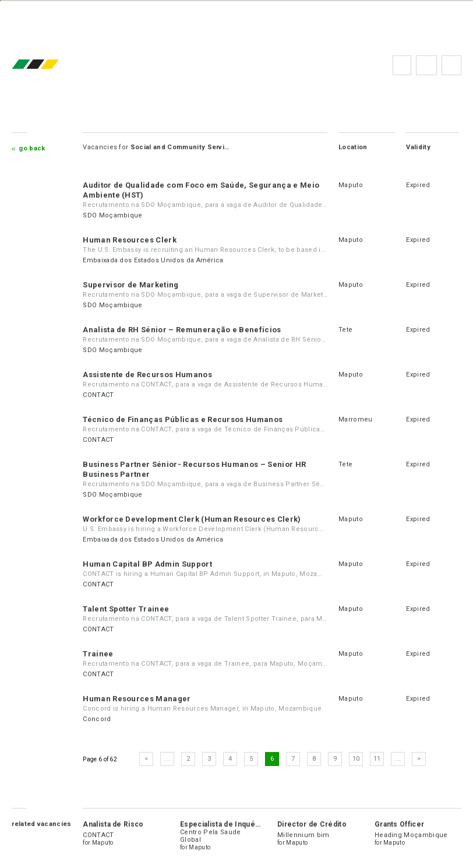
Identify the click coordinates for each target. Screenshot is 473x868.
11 (377, 759)
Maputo (351, 185)
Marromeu (356, 419)
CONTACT (98, 395)
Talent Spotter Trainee (126, 609)
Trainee (98, 654)
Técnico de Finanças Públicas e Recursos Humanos (183, 419)
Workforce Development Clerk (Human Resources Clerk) (192, 519)
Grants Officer (399, 824)
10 (356, 759)
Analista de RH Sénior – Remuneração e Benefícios (182, 330)
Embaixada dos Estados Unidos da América (153, 260)
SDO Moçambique (112, 215)
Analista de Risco (113, 824)
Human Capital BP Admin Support (147, 564)
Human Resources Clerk (130, 240)
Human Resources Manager (137, 699)
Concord (97, 719)
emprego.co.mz (52, 65)
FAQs (426, 65)
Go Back (32, 148)
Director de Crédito (312, 824)
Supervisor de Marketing (130, 285)
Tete (345, 330)
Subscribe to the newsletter (451, 65)
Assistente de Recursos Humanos (147, 375)
